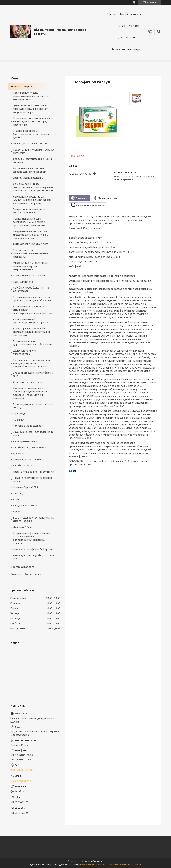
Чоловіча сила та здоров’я (28, 426)
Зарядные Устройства (26, 506)
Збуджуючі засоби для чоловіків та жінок (33, 434)
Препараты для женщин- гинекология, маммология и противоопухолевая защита (29, 222)
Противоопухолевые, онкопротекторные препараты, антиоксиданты (31, 96)
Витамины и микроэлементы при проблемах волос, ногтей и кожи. (32, 299)
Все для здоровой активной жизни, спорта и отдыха (34, 519)
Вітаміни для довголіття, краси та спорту (33, 406)
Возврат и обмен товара (126, 49)
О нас (122, 26)
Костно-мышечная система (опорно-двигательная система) (32, 170)
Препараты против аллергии (30, 276)
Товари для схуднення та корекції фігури (33, 479)
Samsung (18, 493)
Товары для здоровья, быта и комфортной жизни (30, 211)
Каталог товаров (21, 86)
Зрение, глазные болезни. (28, 178)
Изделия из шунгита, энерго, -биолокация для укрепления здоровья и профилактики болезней (30, 393)
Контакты (135, 26)
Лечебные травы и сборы (27, 382)
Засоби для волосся (25, 466)
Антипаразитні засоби (26, 441)
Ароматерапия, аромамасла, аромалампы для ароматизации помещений (31, 332)
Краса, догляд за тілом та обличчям (34, 472)
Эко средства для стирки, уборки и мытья (33, 374)
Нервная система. (23, 282)
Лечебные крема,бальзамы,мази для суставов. (32, 289)
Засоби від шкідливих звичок (30, 447)
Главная (111, 14)
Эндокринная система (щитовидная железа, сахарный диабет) (31, 134)
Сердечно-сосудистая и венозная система (32, 161)
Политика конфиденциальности (124, 865)
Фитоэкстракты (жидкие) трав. (31, 244)
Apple (16, 499)
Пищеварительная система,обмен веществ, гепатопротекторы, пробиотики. (33, 121)
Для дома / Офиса (24, 527)
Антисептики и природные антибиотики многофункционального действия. (33, 310)
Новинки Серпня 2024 (25, 487)
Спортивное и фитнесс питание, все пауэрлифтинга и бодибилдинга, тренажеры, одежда (32, 538)
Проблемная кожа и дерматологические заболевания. (33, 343)
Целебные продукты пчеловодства (25, 352)
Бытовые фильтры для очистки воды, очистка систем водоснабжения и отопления (31, 363)
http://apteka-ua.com (22, 770)
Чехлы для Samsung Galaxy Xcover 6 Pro (33, 557)
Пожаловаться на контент (93, 865)
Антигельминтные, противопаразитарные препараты (33, 321)
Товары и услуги (129, 14)
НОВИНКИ (19, 420)
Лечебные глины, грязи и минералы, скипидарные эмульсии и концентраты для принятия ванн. (33, 187)
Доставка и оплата (129, 38)
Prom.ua (101, 861)
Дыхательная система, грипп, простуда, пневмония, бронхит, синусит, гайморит (31, 109)
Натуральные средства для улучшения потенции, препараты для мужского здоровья (32, 200)
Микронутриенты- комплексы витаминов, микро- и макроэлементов (30, 266)
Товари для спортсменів (27, 459)
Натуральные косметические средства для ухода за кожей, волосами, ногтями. (30, 235)
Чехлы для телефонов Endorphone (33, 549)
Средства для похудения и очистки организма (34, 151)
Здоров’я (18, 454)
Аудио (17, 512)
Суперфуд (19, 414)
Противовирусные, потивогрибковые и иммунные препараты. (31, 253)
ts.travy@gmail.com (21, 781)
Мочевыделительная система (31, 144)
